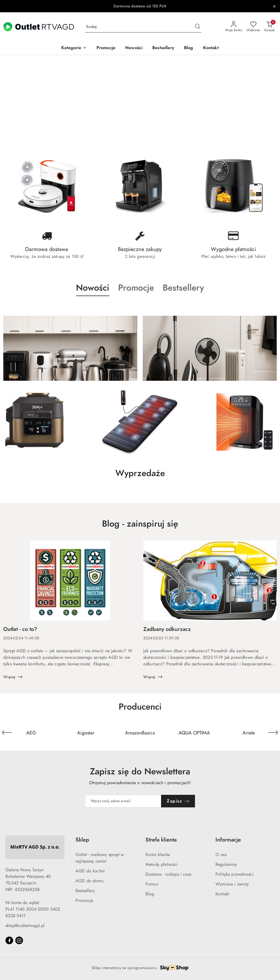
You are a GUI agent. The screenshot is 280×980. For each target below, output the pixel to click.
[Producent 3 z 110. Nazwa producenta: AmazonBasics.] (140, 733)
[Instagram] (19, 940)
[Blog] (189, 48)
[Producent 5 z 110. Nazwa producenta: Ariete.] (249, 733)
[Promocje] (106, 48)
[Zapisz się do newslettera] (123, 801)
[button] (74, 48)
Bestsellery (85, 891)
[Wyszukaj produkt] (143, 27)
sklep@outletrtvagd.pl (25, 926)
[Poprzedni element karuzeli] (7, 733)
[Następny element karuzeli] (273, 733)
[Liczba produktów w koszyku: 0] (269, 27)
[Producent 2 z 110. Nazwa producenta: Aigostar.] (86, 733)
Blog (150, 894)
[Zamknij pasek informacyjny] (274, 6)
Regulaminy (226, 864)
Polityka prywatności (234, 874)
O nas (221, 855)
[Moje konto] (234, 27)
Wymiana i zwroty (232, 884)
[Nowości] (134, 48)
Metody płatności (162, 864)
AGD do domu (89, 881)
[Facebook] (9, 940)
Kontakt (222, 894)
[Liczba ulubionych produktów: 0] (253, 27)
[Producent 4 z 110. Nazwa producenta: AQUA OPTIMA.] (194, 733)
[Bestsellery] (163, 48)
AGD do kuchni (90, 871)
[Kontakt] (211, 48)
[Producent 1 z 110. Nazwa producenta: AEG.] (31, 733)
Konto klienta (158, 855)
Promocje (84, 901)
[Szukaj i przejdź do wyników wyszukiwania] (197, 27)
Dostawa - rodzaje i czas (168, 874)
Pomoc (152, 884)
